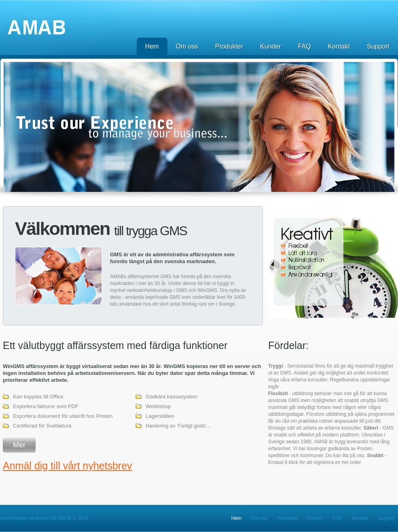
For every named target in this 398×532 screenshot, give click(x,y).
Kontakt (339, 46)
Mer (19, 445)
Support (378, 46)
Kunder (271, 46)
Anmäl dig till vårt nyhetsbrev (68, 466)
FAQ (305, 46)
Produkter (229, 46)
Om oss (187, 46)
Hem (152, 46)
